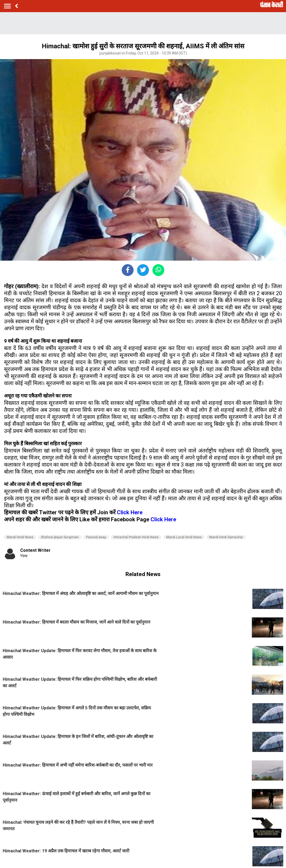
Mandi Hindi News (20, 537)
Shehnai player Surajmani (60, 537)
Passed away (96, 537)
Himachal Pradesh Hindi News (136, 537)
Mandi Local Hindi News (184, 537)
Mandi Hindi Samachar (226, 537)
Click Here (130, 512)
